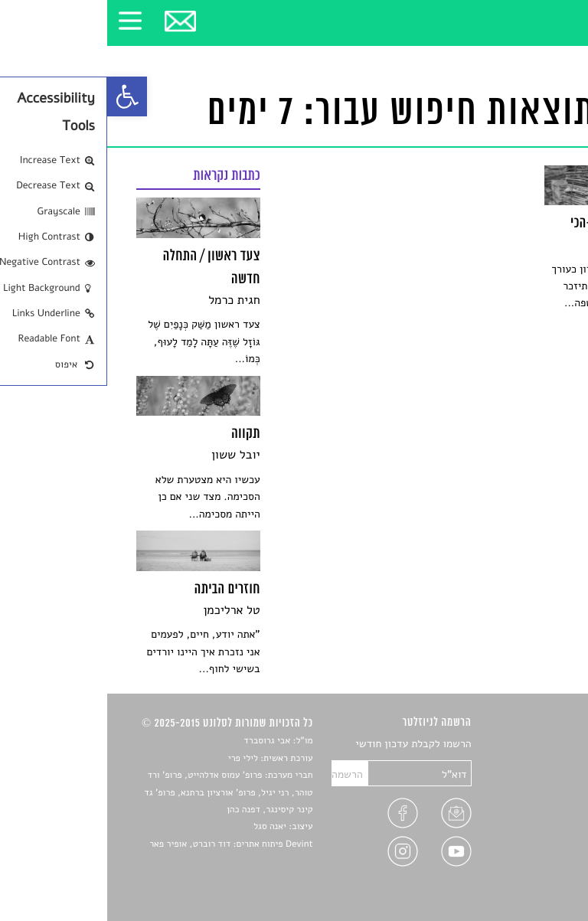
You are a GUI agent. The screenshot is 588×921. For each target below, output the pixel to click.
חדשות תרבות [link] (529, 781)
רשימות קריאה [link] (528, 798)
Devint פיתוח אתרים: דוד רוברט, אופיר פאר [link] (124, 844)
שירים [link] (546, 762)
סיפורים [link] (542, 745)
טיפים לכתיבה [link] (529, 834)
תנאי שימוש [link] (533, 870)
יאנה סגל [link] (163, 827)
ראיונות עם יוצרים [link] (520, 816)
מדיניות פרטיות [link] (525, 852)
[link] (20, 96)
